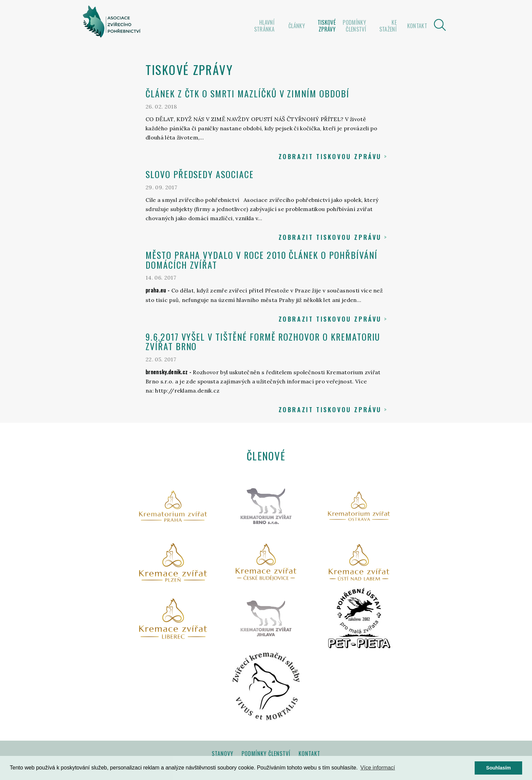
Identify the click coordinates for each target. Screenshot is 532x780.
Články (297, 26)
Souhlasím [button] (499, 768)
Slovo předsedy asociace (200, 174)
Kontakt (417, 26)
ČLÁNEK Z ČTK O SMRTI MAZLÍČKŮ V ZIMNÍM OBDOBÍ (248, 93)
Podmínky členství (354, 26)
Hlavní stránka (264, 26)
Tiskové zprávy (327, 26)
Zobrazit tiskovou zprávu (330, 156)
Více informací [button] (378, 768)
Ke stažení (388, 26)
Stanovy (223, 754)
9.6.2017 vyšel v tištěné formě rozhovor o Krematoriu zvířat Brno (263, 342)
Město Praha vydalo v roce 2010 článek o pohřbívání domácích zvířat (262, 260)
